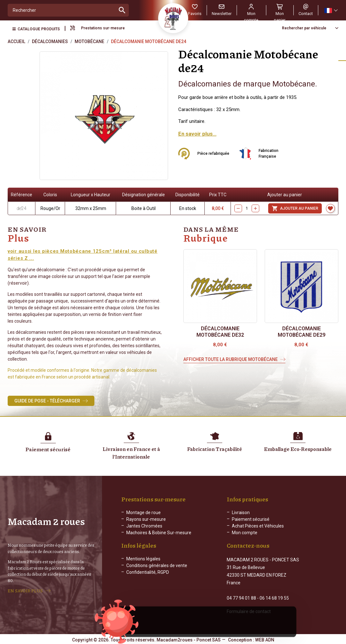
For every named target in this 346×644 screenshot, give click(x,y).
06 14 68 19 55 (274, 597)
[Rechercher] (62, 10)
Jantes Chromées (144, 526)
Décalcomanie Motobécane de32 (220, 332)
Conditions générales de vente (157, 571)
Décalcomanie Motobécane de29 (302, 332)
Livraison (241, 513)
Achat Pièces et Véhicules (258, 526)
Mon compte (245, 533)
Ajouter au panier (295, 208)
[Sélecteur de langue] (331, 10)
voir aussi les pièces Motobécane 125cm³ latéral (69, 251)
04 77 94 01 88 (241, 597)
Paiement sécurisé (251, 519)
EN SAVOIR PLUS (25, 590)
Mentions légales (143, 564)
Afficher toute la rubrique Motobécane (231, 359)
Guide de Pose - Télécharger (47, 401)
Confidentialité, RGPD (148, 577)
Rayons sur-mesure (146, 519)
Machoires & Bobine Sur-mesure (159, 533)
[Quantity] (247, 208)
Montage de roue (144, 513)
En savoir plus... (197, 134)
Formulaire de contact (249, 611)
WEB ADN (265, 639)
